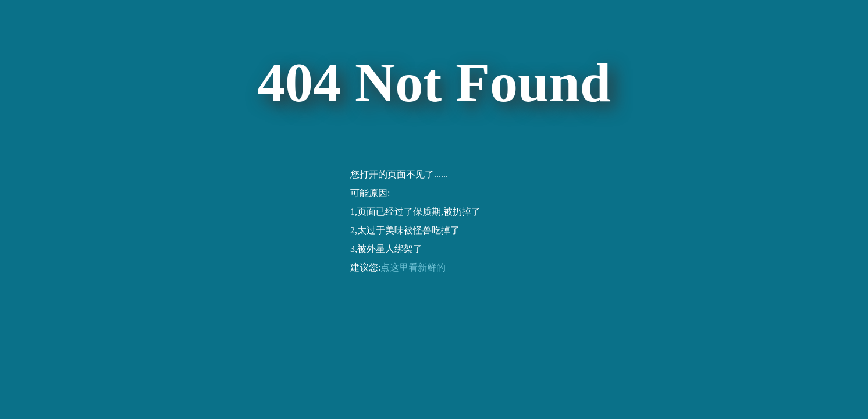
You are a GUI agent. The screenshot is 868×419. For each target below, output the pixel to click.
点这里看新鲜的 (413, 267)
